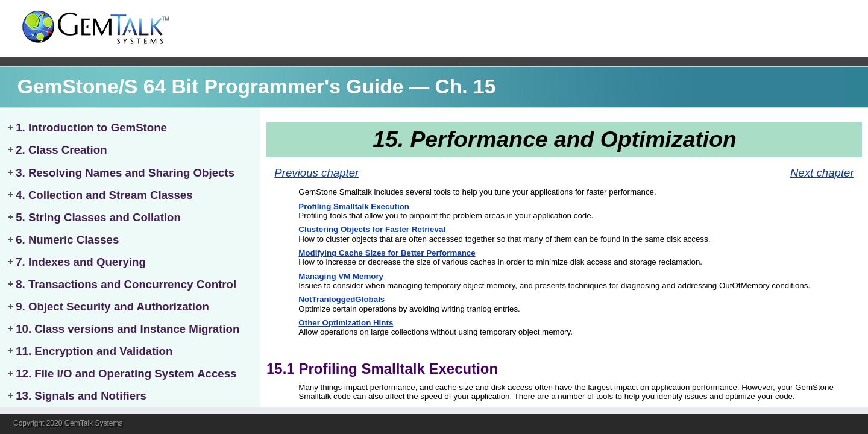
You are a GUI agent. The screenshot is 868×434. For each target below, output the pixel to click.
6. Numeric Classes (67, 240)
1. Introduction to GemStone (91, 127)
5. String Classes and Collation (98, 217)
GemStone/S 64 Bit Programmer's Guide (211, 86)
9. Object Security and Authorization (112, 307)
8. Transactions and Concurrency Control (126, 284)
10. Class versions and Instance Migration (127, 329)
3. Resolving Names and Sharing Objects (125, 173)
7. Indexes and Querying (81, 262)
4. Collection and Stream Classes (104, 195)
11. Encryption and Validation (94, 351)
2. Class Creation (61, 150)
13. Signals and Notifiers (81, 396)
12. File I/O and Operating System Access (126, 373)
